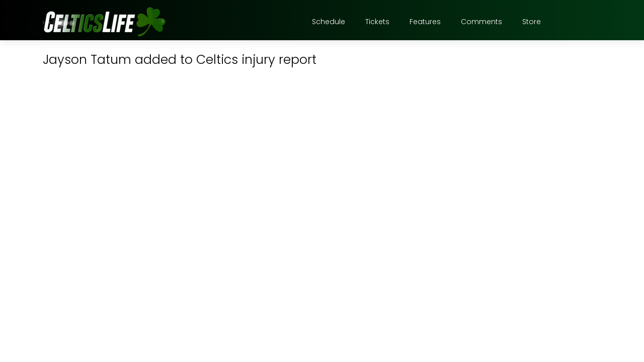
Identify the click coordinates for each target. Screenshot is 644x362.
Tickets (377, 22)
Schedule (329, 22)
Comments (481, 22)
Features (425, 22)
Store (532, 22)
